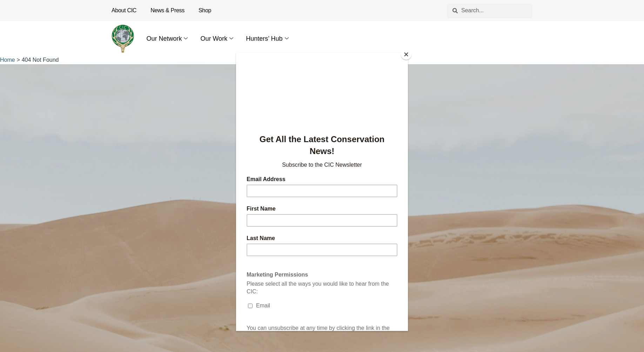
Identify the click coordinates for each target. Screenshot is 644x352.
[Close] (406, 54)
